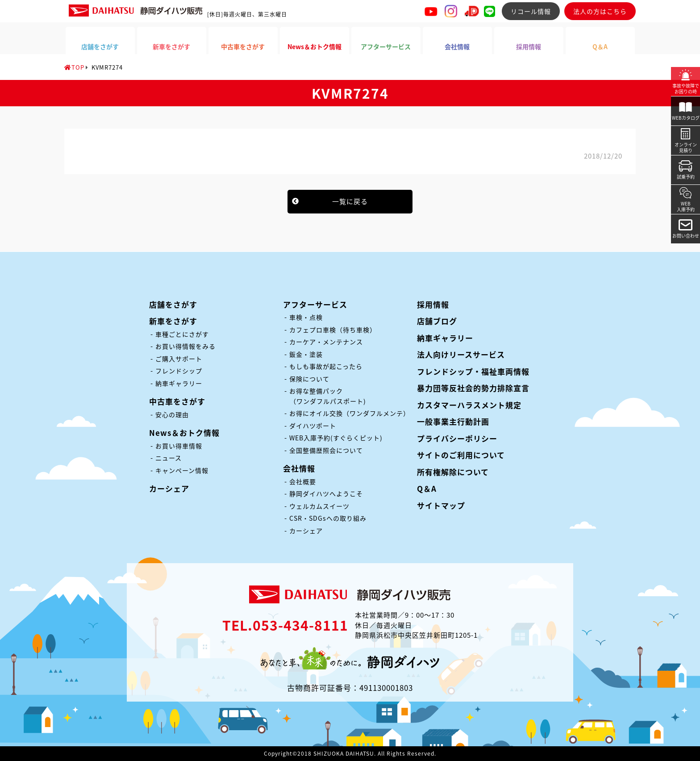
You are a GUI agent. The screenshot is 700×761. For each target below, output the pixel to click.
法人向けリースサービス (461, 354)
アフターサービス (315, 304)
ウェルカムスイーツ (319, 506)
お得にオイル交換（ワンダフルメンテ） (350, 413)
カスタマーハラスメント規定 (469, 405)
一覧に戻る (350, 201)
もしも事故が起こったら (326, 366)
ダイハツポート (313, 426)
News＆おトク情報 (184, 433)
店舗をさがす (173, 304)
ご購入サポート (179, 359)
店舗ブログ (437, 321)
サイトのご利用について (461, 455)
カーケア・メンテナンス (326, 342)
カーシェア (169, 488)
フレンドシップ (179, 371)
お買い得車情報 (179, 446)
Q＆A (427, 488)
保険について (309, 379)
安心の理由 (172, 414)
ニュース (169, 458)
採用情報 (433, 304)
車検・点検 (306, 317)
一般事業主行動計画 (453, 421)
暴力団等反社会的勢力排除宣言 (473, 388)
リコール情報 (531, 11)
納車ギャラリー (179, 383)
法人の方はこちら (600, 11)
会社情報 (299, 468)
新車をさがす (173, 321)
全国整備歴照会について (326, 450)
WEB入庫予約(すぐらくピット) (336, 438)
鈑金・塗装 (306, 354)
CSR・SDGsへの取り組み (328, 518)
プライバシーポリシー (457, 438)
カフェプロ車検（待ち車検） (333, 330)
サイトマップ (441, 505)
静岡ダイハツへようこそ (326, 493)
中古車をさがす (177, 401)
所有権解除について (453, 472)
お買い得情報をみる (185, 346)
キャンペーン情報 (182, 470)
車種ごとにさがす (182, 334)
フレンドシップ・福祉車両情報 (473, 371)
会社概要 (303, 481)
